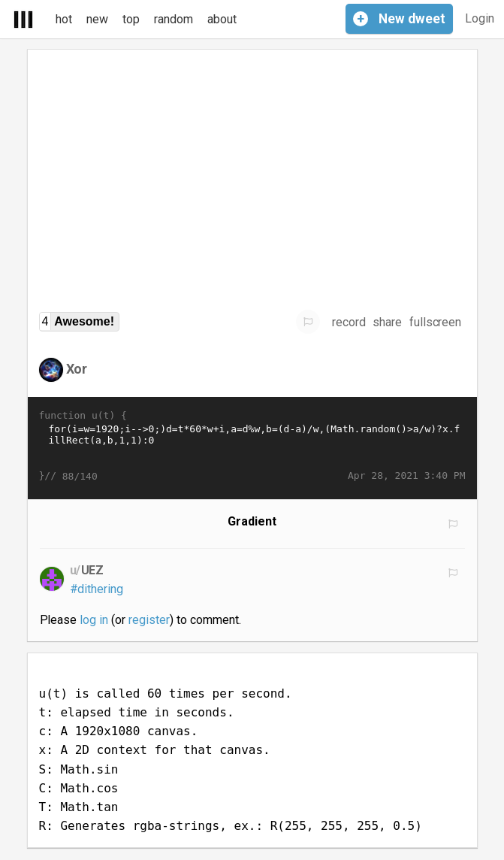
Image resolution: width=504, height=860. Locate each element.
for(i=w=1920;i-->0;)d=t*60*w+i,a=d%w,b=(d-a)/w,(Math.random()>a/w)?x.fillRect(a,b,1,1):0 (252, 446)
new (97, 19)
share (387, 322)
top (131, 19)
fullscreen (436, 322)
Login (480, 18)
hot (64, 19)
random (174, 19)
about (222, 19)
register (149, 620)
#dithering (97, 589)
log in (94, 620)
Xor (77, 369)
